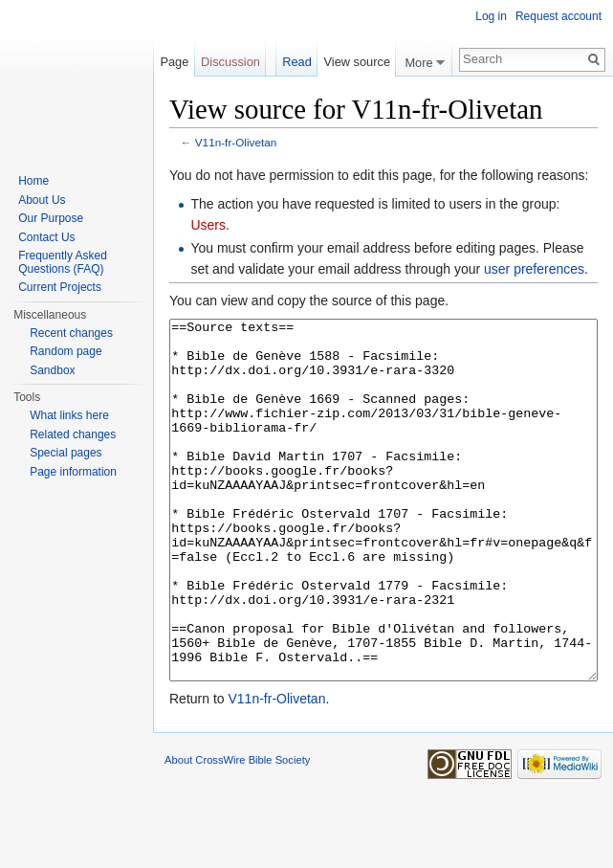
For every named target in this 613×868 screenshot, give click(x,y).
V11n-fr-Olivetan (236, 142)
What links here (69, 415)
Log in (491, 16)
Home (33, 181)
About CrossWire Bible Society (237, 832)
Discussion (230, 62)
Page (174, 62)
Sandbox (52, 370)
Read (297, 62)
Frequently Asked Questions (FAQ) (63, 262)
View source (357, 62)
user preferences (534, 269)
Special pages (66, 453)
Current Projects (60, 287)
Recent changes (71, 333)
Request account (558, 16)
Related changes (73, 434)
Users (208, 225)
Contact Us (46, 237)
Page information (73, 472)
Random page (66, 351)
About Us (42, 200)
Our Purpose (51, 218)
